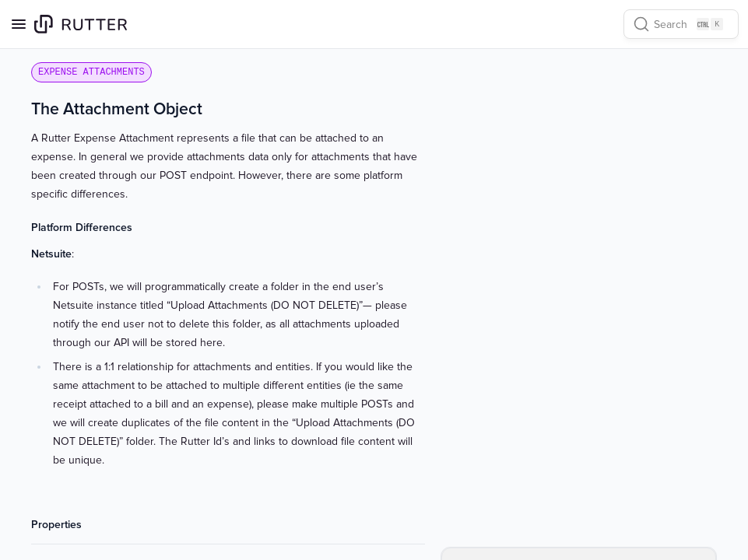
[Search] (681, 24)
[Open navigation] (19, 24)
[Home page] (81, 24)
